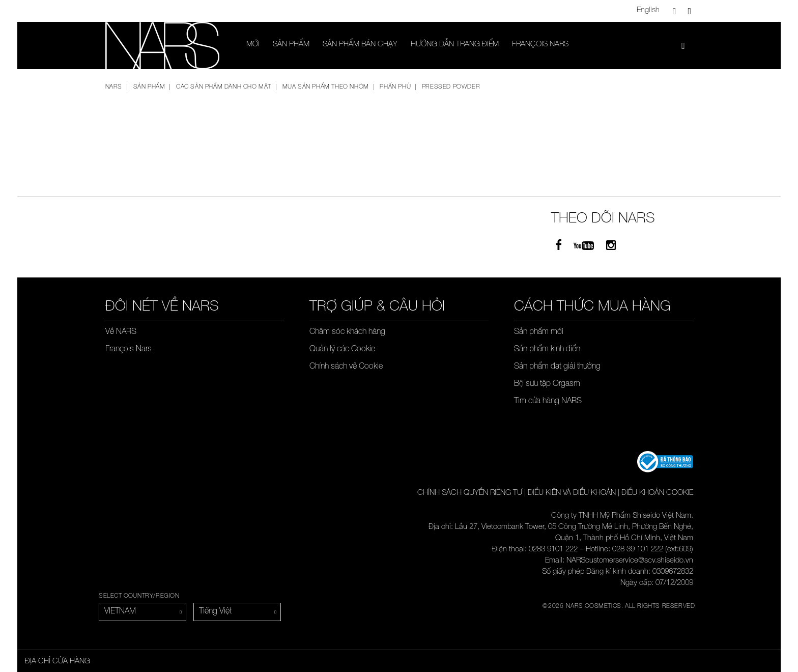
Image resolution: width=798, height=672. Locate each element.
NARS (114, 87)
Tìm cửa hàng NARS (548, 402)
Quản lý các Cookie (342, 350)
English (648, 10)
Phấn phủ (395, 87)
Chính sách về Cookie (346, 367)
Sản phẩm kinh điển (547, 350)
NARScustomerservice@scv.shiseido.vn (630, 561)
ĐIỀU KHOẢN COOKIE (657, 493)
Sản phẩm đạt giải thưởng (557, 367)
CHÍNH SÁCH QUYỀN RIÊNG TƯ (470, 493)
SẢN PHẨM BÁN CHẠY (360, 45)
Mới (253, 45)
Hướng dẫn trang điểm (455, 45)
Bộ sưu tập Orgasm (547, 384)
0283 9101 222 (553, 550)
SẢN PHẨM (291, 45)
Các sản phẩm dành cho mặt (224, 87)
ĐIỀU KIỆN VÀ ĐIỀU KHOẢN (572, 493)
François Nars (540, 45)
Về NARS (121, 332)
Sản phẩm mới (539, 332)
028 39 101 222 (638, 550)
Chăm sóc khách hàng (347, 332)
